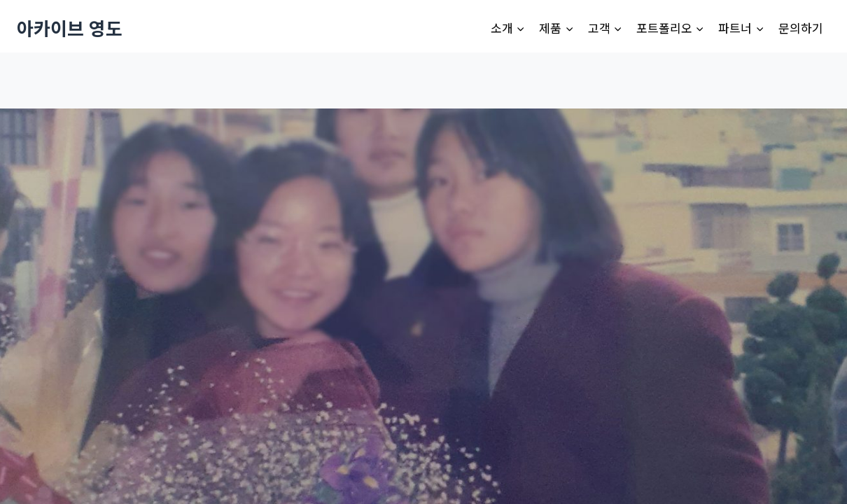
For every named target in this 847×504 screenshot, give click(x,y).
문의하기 (801, 28)
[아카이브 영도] (70, 28)
